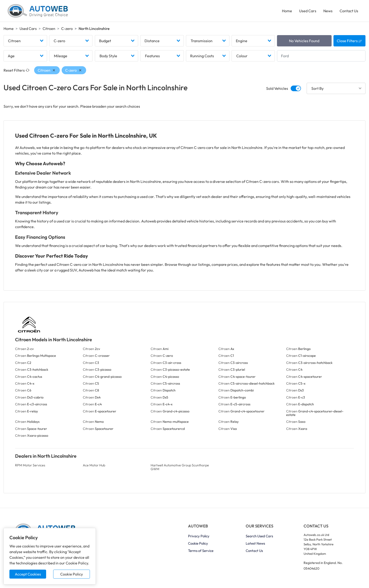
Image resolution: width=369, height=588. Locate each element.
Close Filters (349, 41)
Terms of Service (201, 551)
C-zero (67, 29)
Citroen (49, 29)
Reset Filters (16, 70)
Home (287, 11)
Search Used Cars (259, 536)
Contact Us (349, 11)
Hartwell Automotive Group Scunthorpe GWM (180, 467)
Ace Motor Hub (94, 465)
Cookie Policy (72, 574)
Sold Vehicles (277, 88)
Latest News (255, 543)
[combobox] (25, 41)
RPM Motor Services (30, 465)
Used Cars (308, 11)
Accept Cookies (28, 574)
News (328, 11)
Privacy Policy (199, 536)
